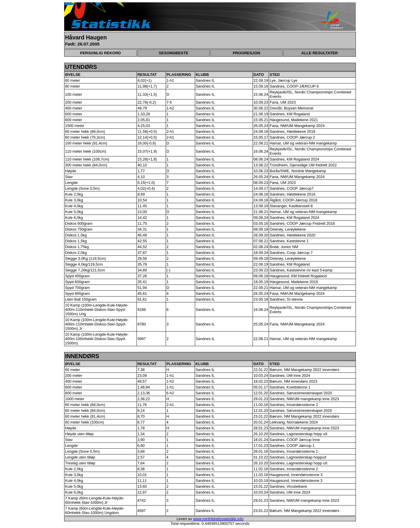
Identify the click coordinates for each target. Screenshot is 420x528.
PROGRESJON (246, 53)
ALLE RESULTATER (320, 53)
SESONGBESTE (173, 53)
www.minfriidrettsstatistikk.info (218, 519)
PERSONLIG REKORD (101, 53)
